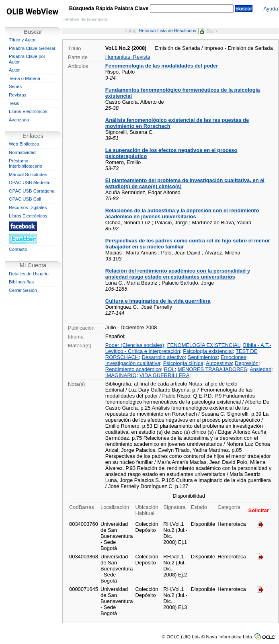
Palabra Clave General (32, 48)
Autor (14, 70)
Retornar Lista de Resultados (171, 31)
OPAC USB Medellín (30, 183)
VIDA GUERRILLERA (164, 375)
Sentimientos (203, 357)
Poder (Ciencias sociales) (135, 345)
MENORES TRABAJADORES (212, 369)
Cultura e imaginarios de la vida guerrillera (158, 301)
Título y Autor (22, 40)
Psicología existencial (208, 351)
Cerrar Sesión (23, 290)
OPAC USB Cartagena (32, 191)
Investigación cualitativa (133, 363)
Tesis (14, 103)
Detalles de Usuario (29, 274)
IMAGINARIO (121, 375)
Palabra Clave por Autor (27, 59)
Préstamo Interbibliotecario (26, 164)
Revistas (17, 95)
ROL (169, 369)
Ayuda (270, 9)
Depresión (247, 363)
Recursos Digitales (28, 207)
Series (15, 86)
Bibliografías (21, 282)
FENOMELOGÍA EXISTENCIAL (204, 345)
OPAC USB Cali (25, 199)
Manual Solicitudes (28, 174)
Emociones (234, 357)
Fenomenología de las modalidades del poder (162, 66)
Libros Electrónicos (28, 111)
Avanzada (19, 120)
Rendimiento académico (133, 369)
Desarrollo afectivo (163, 357)
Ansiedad (261, 369)
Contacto (18, 249)
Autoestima (219, 363)
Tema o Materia (25, 78)
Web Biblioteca (24, 144)
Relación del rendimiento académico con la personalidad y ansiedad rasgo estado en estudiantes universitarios (178, 274)
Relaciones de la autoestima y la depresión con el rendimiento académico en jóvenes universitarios (182, 213)
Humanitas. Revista (128, 57)
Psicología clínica (183, 363)
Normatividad (22, 152)
